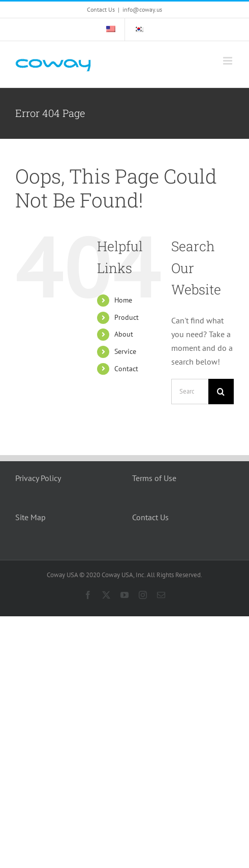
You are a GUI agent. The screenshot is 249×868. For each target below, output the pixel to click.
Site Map (30, 517)
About (124, 334)
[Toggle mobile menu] (228, 61)
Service (125, 351)
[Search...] (190, 392)
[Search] (221, 392)
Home (123, 300)
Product (127, 317)
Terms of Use (154, 478)
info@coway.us (142, 9)
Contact (126, 369)
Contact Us (150, 517)
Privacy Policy (38, 478)
